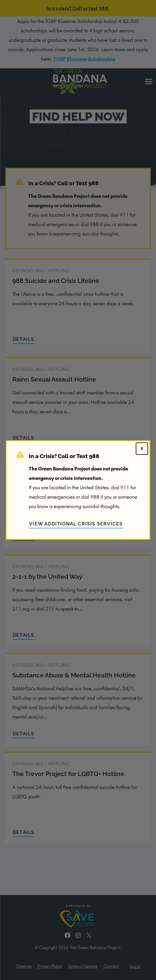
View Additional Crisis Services (76, 524)
